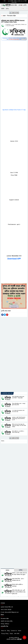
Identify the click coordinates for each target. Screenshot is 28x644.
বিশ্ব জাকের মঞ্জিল (13, 5)
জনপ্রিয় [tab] (21, 570)
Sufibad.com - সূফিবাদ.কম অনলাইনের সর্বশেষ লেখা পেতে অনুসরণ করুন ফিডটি (14, 39)
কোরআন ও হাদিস (23, 5)
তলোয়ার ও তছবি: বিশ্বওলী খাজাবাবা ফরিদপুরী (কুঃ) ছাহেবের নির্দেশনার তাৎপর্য (19, 419)
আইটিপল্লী (19, 639)
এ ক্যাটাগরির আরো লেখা (7, 393)
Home (20, 631)
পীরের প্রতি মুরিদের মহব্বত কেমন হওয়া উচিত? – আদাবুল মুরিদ (18, 397)
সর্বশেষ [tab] (7, 570)
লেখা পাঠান (17, 634)
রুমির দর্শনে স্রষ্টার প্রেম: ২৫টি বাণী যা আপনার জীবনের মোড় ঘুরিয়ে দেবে (19, 592)
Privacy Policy (5, 634)
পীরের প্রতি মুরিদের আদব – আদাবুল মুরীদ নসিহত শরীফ (19, 404)
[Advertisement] (14, 55)
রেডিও (7, 9)
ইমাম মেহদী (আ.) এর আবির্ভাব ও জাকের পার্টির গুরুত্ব (18, 432)
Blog (8, 631)
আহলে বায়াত (4, 5)
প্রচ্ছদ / (4, 16)
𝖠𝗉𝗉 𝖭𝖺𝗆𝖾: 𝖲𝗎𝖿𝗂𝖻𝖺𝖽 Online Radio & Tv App (14, 110)
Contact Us (14, 631)
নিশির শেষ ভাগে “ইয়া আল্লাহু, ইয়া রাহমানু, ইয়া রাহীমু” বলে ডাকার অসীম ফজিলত (19, 425)
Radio (11, 634)
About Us (4, 631)
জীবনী (3, 9)
